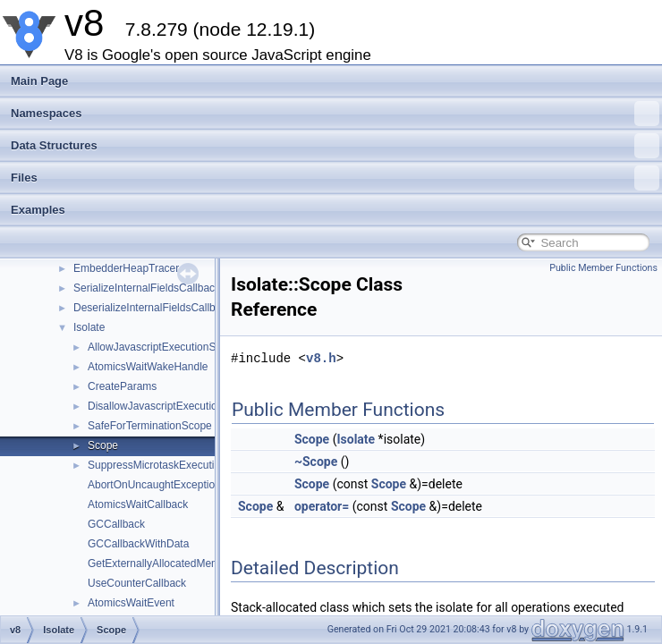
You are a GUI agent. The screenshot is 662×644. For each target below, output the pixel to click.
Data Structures (335, 146)
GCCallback (116, 524)
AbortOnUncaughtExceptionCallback (175, 485)
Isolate (89, 327)
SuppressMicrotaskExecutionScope (172, 465)
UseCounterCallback (137, 583)
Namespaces (335, 114)
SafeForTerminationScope (150, 426)
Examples (38, 210)
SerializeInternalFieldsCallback (147, 288)
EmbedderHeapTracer (126, 268)
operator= (322, 506)
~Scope (316, 462)
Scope (103, 445)
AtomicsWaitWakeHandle (148, 367)
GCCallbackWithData (138, 544)
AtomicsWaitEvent (131, 603)
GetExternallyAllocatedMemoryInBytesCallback (200, 563)
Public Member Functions (603, 268)
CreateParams (122, 386)
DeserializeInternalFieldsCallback (153, 308)
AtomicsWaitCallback (138, 504)
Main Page (39, 81)
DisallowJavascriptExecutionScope (170, 406)
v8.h (321, 358)
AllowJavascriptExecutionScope (163, 347)
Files (335, 178)
